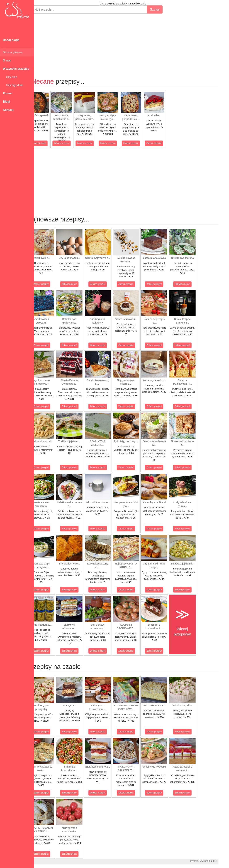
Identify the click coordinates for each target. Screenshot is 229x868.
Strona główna (13, 52)
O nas (7, 61)
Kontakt (8, 110)
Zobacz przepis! (47, 143)
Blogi (6, 102)
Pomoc (8, 93)
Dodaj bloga (11, 40)
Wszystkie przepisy (16, 69)
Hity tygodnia (13, 85)
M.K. (225, 861)
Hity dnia (10, 77)
